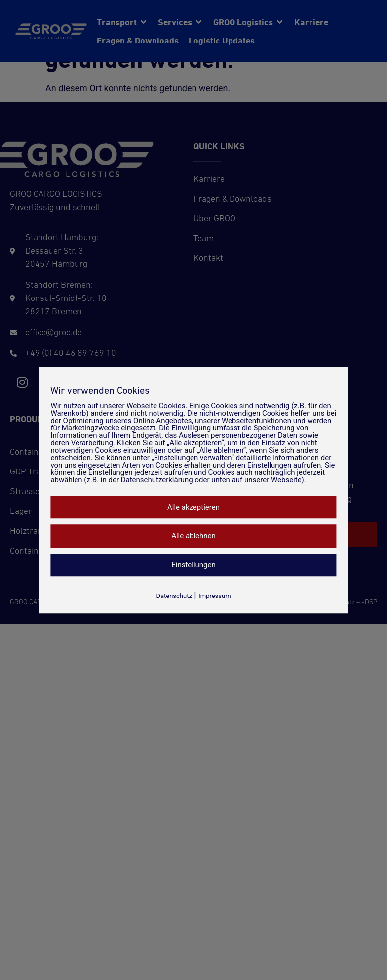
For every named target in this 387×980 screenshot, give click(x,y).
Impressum (214, 596)
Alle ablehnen (193, 536)
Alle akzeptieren (193, 507)
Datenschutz (174, 596)
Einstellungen (193, 565)
